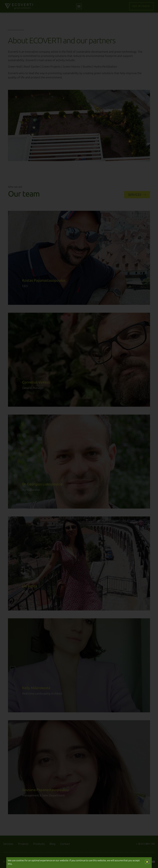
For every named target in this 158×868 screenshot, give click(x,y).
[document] (79, 434)
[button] (147, 862)
